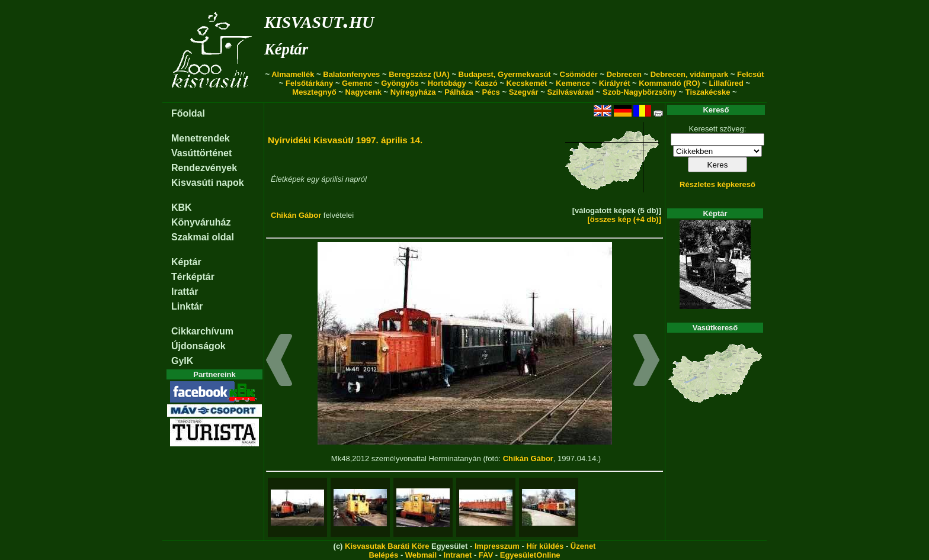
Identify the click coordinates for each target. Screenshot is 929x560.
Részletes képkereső (717, 184)
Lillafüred (726, 83)
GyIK (182, 361)
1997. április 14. (389, 140)
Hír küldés (545, 546)
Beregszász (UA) (419, 74)
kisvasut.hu (319, 20)
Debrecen (624, 74)
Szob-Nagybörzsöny (640, 92)
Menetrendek (201, 138)
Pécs (491, 92)
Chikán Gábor (296, 215)
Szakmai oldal (203, 237)
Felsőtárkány (309, 83)
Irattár (185, 292)
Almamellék (293, 74)
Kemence (573, 83)
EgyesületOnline (530, 555)
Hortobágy (447, 83)
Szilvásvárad (570, 92)
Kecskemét (527, 83)
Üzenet (583, 546)
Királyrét (615, 83)
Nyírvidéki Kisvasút (309, 140)
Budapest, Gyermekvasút (505, 74)
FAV (486, 555)
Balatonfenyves (351, 74)
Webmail (421, 555)
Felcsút (751, 74)
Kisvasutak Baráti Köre (387, 546)
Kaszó (486, 83)
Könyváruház (201, 222)
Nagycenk (363, 92)
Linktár (187, 306)
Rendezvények (204, 168)
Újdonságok (198, 346)
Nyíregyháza (413, 92)
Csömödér (579, 74)
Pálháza (459, 92)
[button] (279, 362)
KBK (182, 207)
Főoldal (188, 113)
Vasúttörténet (201, 153)
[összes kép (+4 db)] (624, 219)
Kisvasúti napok (208, 183)
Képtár (286, 49)
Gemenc (357, 83)
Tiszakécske (708, 92)
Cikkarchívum (202, 331)
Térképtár (193, 277)
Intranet (458, 555)
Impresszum (497, 546)
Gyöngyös (400, 83)
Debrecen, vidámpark (690, 74)
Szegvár (524, 92)
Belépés (383, 555)
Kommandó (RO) (669, 83)
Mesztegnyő (314, 92)
